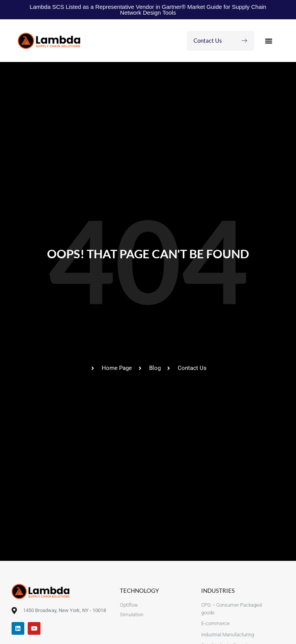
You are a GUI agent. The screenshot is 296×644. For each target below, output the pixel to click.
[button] (269, 41)
